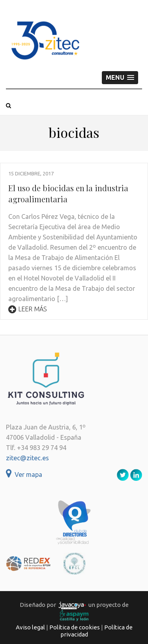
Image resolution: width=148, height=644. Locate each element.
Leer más (28, 309)
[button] (120, 78)
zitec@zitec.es (27, 458)
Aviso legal (30, 627)
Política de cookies (75, 627)
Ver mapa (24, 475)
